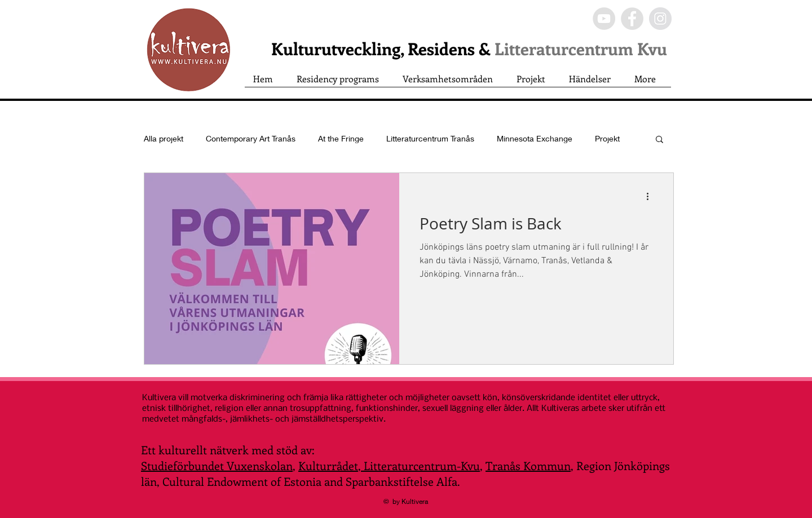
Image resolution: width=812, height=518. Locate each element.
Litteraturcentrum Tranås (430, 138)
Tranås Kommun (528, 465)
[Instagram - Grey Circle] (660, 19)
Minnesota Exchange (535, 138)
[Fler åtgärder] (651, 196)
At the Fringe (341, 138)
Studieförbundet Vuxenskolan (217, 465)
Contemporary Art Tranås (251, 138)
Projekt (607, 138)
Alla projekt (164, 138)
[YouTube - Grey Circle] (604, 19)
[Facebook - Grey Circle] (632, 19)
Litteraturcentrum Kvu (581, 48)
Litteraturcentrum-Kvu (420, 465)
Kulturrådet (328, 465)
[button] (659, 140)
